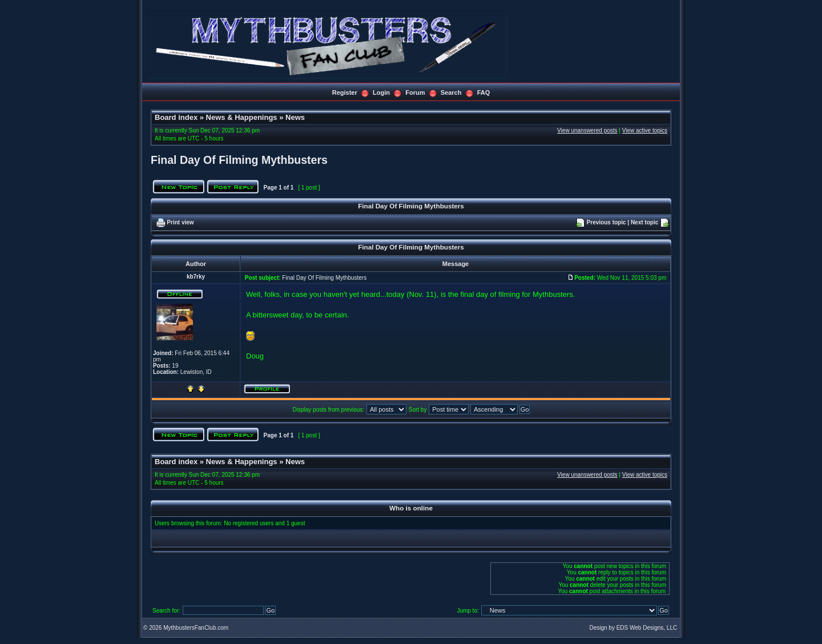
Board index (176, 117)
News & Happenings (242, 117)
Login (381, 92)
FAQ (484, 92)
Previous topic (607, 222)
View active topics (645, 130)
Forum (415, 92)
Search (451, 92)
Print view (180, 222)
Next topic (644, 222)
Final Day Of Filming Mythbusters (239, 160)
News (295, 117)
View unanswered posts (587, 130)
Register (345, 92)
